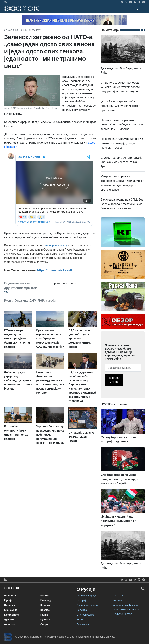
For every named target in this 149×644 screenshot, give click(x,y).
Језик (80, 619)
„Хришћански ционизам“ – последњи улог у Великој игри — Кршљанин (122, 106)
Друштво (10, 619)
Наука (44, 615)
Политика (10, 605)
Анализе (9, 624)
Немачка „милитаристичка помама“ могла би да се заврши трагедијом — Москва (122, 125)
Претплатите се (114, 380)
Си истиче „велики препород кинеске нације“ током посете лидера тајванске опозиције (120, 87)
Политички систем (87, 605)
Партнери (118, 596)
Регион (45, 596)
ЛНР (41, 301)
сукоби (51, 301)
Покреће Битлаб (122, 614)
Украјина (21, 301)
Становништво (85, 615)
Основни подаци (86, 596)
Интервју (46, 600)
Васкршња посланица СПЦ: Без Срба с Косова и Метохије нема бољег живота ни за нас (122, 204)
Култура (46, 619)
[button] (143, 8)
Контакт (117, 600)
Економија (11, 610)
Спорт (44, 624)
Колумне (46, 605)
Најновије (10, 596)
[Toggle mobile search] (136, 8)
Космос (45, 610)
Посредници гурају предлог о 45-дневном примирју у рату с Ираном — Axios (123, 143)
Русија (9, 301)
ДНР (33, 301)
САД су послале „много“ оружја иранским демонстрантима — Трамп (122, 162)
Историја (82, 600)
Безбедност (34, 30)
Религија (82, 610)
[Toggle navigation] (142, 8)
